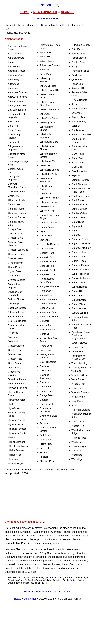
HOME (25, 12)
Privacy (17, 599)
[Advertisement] (47, 498)
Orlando (43, 470)
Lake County (42, 19)
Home (28, 592)
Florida (55, 19)
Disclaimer (30, 599)
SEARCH (67, 12)
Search (54, 592)
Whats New (41, 592)
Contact (65, 592)
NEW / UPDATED (45, 12)
